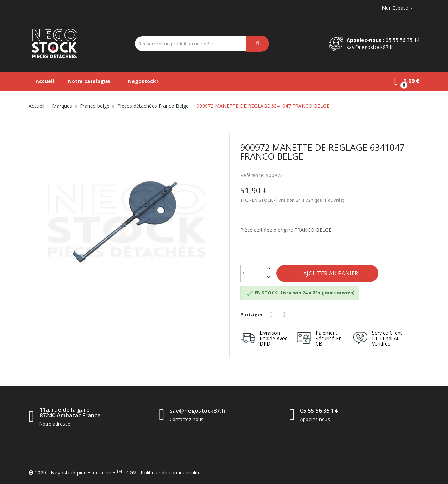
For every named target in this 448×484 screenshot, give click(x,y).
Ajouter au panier (331, 273)
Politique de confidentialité (171, 473)
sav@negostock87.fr (370, 47)
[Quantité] (253, 273)
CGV (131, 473)
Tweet (285, 315)
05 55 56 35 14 (403, 40)
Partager (272, 315)
